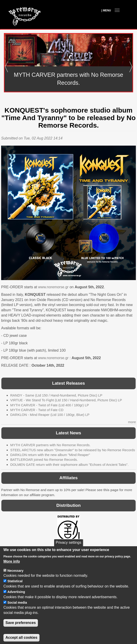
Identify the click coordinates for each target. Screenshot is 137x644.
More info (12, 569)
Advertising (16, 600)
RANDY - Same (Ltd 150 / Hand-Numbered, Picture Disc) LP (56, 395)
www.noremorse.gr (53, 287)
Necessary (15, 579)
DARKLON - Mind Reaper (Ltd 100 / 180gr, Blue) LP (50, 415)
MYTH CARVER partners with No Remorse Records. (50, 445)
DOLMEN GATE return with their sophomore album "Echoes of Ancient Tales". (69, 465)
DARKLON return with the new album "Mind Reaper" (50, 455)
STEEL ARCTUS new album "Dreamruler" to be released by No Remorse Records (73, 450)
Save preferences (21, 631)
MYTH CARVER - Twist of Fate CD (37, 410)
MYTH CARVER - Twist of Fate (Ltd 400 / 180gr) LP (50, 405)
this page (111, 490)
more (132, 422)
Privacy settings (68, 551)
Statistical (15, 589)
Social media (17, 611)
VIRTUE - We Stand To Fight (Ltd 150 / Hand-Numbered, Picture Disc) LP (66, 400)
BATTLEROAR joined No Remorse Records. (44, 460)
